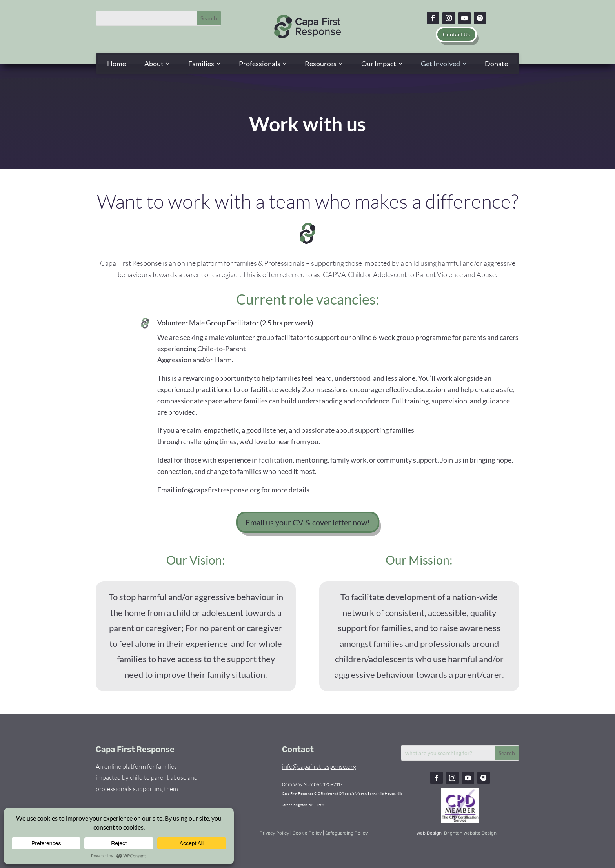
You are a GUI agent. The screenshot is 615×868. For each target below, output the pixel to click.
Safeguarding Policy (346, 833)
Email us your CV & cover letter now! (308, 522)
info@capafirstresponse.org (319, 766)
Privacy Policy (274, 833)
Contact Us (456, 34)
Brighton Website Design (470, 833)
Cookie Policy (307, 833)
